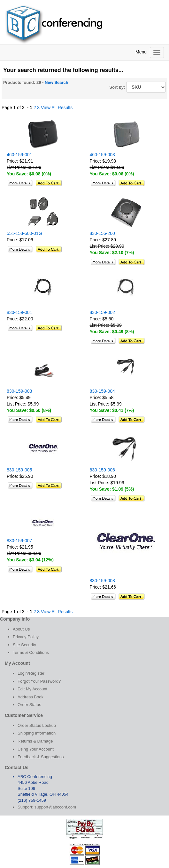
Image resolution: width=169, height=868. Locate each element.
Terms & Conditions (31, 652)
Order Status (29, 705)
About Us (21, 629)
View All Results (57, 108)
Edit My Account (32, 689)
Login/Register (31, 673)
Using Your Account (36, 749)
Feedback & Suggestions (41, 757)
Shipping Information (37, 733)
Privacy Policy (26, 637)
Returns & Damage (35, 741)
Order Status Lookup (37, 725)
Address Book (31, 697)
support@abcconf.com (55, 807)
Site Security (24, 645)
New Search (57, 82)
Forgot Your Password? (39, 681)
